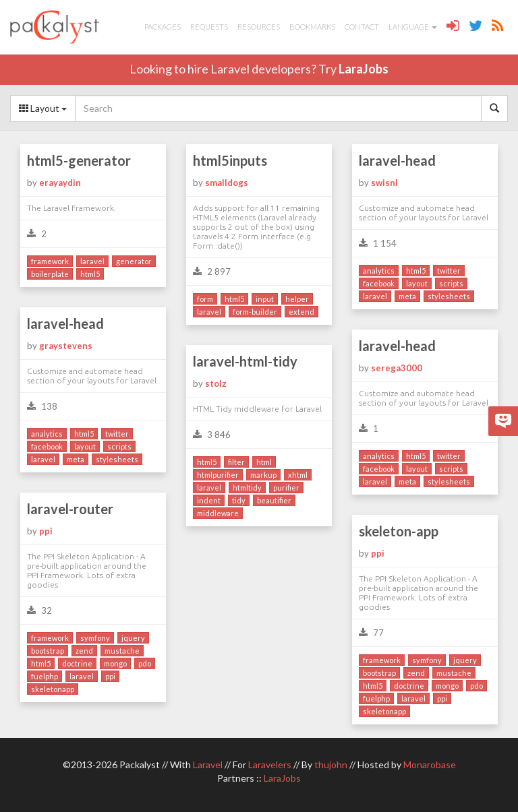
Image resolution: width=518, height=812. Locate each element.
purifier (286, 488)
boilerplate (50, 274)
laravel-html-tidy (245, 361)
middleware (218, 513)
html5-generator (79, 160)
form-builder (255, 312)
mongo (115, 663)
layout (417, 283)
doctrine (77, 663)
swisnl (384, 183)
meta (407, 296)
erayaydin (60, 183)
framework (50, 261)
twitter (449, 271)
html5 (90, 274)
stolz (216, 383)
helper (297, 299)
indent (209, 500)
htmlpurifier (218, 475)
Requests (209, 27)
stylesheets (449, 296)
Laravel (208, 764)
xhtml (298, 475)
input (265, 299)
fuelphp (45, 676)
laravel (92, 261)
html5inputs (230, 160)
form (205, 299)
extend (301, 312)
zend (84, 651)
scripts (451, 283)
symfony (95, 638)
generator (134, 261)
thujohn (331, 764)
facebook (379, 283)
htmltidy (247, 488)
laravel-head (397, 160)
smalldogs (227, 183)
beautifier (274, 500)
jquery (133, 638)
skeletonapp (53, 689)
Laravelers (270, 764)
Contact (362, 27)
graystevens (66, 346)
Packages (163, 27)
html (264, 462)
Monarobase (430, 764)
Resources (259, 27)
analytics (379, 271)
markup (263, 475)
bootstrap (48, 651)
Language (413, 27)
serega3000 (397, 368)
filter (236, 462)
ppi (46, 531)
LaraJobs (364, 69)
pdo (145, 663)
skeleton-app (399, 531)
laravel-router (70, 509)
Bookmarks (312, 27)
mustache (122, 651)
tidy (239, 500)
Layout (43, 108)
